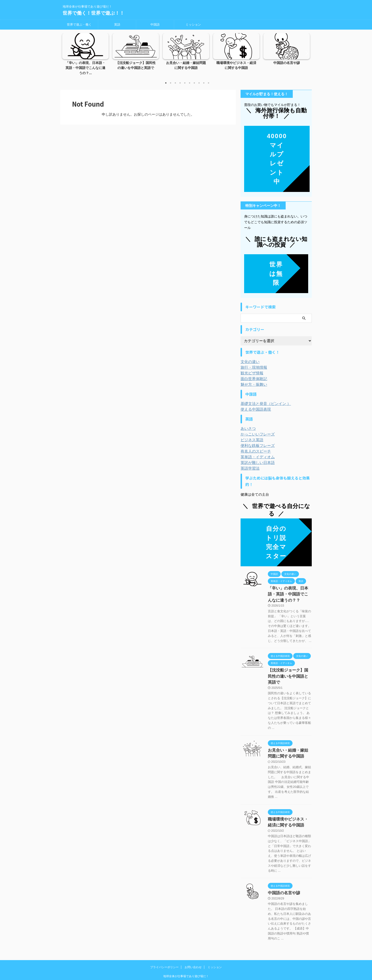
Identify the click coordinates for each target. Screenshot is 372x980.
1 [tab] (166, 78)
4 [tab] (180, 78)
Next (305, 51)
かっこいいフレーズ (256, 429)
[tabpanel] (85, 53)
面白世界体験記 (252, 374)
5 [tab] (185, 78)
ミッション (193, 25)
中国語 (155, 25)
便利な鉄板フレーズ (256, 440)
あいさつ (247, 423)
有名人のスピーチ (254, 446)
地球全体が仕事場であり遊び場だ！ (186, 958)
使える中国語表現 (254, 404)
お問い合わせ (193, 949)
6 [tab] (190, 78)
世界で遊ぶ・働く (79, 25)
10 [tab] (209, 78)
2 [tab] (171, 78)
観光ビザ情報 (251, 368)
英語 (117, 25)
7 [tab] (194, 78)
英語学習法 (249, 463)
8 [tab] (199, 78)
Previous (67, 51)
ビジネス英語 (251, 435)
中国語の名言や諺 (287, 63)
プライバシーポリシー (164, 949)
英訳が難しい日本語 (256, 458)
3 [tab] (175, 78)
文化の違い (249, 357)
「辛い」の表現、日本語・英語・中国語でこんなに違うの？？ (289, 588)
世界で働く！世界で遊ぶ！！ (93, 13)
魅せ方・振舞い (252, 379)
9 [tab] (204, 78)
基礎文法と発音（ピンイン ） (263, 399)
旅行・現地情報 (252, 362)
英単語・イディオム (256, 452)
